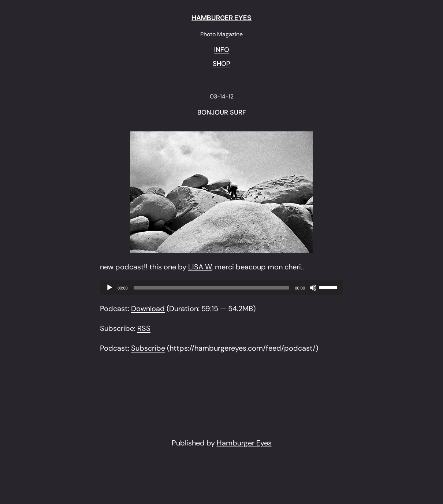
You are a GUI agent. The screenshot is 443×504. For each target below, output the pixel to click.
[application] (221, 288)
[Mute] (313, 288)
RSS (144, 328)
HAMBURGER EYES (221, 18)
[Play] (109, 288)
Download (148, 309)
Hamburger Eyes (244, 443)
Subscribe (148, 348)
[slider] (211, 288)
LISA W (200, 267)
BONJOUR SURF (222, 113)
